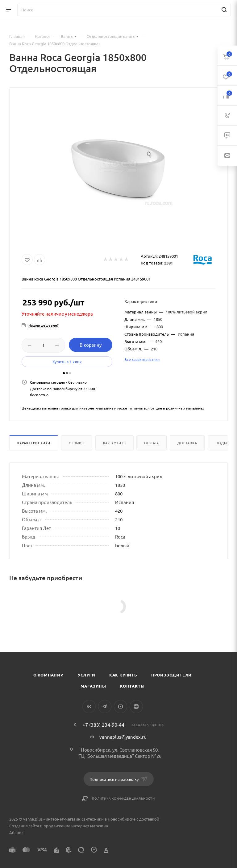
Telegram (105, 707)
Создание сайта (24, 826)
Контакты (132, 686)
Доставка (187, 443)
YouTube (121, 707)
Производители (171, 675)
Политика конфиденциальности (123, 798)
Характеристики (34, 443)
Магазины (93, 686)
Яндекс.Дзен (136, 707)
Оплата (152, 443)
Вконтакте (89, 707)
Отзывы (77, 443)
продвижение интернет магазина (76, 826)
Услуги (87, 675)
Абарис (16, 832)
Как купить (114, 443)
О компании (49, 675)
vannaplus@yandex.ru (123, 737)
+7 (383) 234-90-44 (103, 725)
